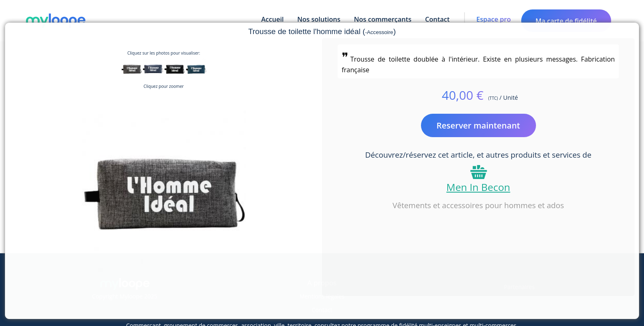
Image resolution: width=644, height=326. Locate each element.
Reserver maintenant (478, 125)
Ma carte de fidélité (566, 21)
